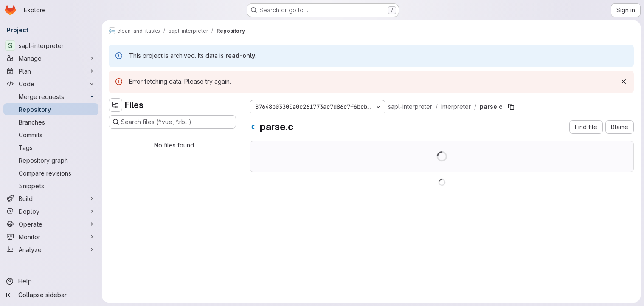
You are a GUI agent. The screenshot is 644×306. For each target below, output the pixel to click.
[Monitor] (51, 237)
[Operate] (51, 224)
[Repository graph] (51, 160)
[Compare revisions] (51, 173)
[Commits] (51, 135)
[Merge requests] (51, 96)
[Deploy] (51, 211)
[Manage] (51, 58)
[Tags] (51, 147)
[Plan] (51, 71)
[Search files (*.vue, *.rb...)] (172, 122)
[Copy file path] (511, 107)
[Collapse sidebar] (51, 295)
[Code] (51, 84)
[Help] (51, 281)
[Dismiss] (624, 82)
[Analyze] (51, 249)
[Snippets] (51, 186)
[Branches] (51, 122)
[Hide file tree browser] (115, 105)
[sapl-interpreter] (51, 45)
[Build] (51, 198)
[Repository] (51, 109)
